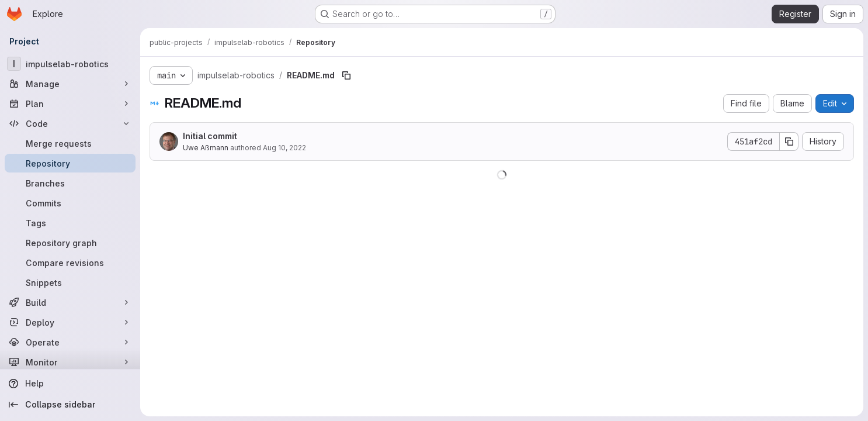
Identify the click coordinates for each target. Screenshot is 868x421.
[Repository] (70, 163)
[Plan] (70, 103)
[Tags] (70, 223)
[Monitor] (70, 362)
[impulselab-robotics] (70, 64)
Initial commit (210, 136)
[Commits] (70, 203)
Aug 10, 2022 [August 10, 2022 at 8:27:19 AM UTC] (284, 148)
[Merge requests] (70, 143)
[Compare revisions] (70, 263)
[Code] (70, 123)
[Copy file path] (346, 75)
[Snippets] (70, 282)
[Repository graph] (70, 243)
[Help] (70, 384)
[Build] (70, 302)
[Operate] (70, 342)
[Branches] (70, 183)
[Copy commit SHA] (789, 142)
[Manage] (70, 84)
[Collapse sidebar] (70, 405)
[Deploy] (70, 322)
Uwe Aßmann (206, 148)
